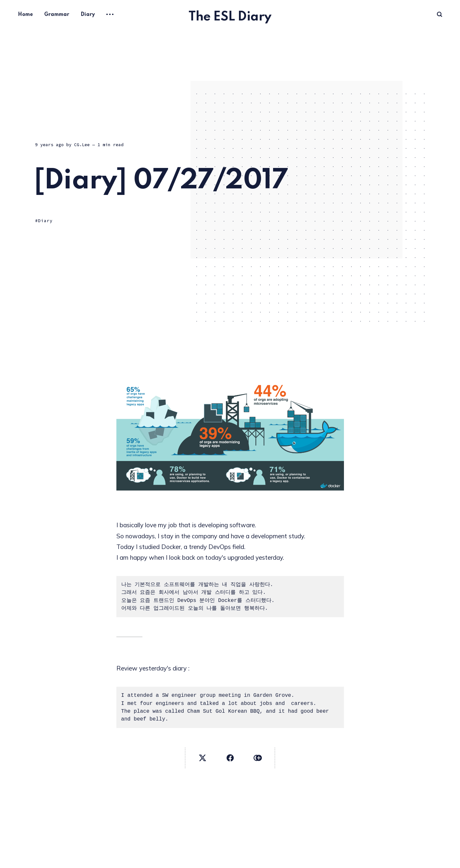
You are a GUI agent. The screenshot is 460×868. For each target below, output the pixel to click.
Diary (88, 15)
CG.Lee (82, 145)
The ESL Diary (230, 17)
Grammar (57, 15)
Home (25, 15)
